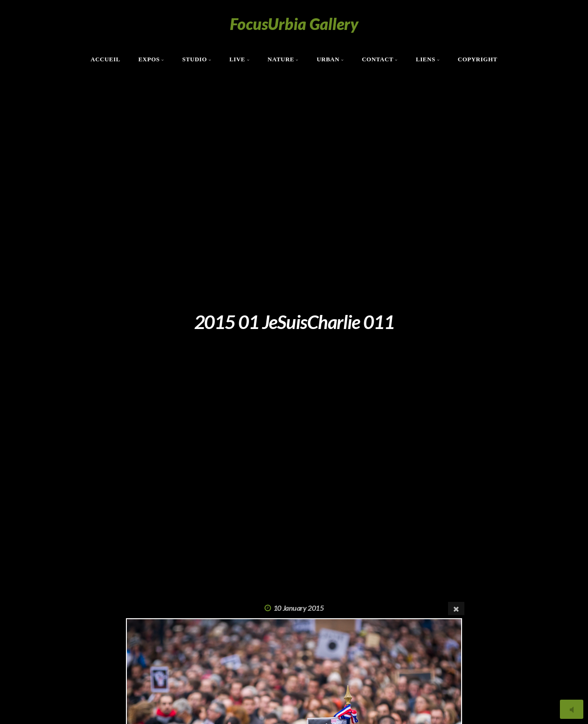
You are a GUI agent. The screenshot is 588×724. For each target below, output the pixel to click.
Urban (328, 59)
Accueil (106, 59)
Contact (378, 59)
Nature (281, 59)
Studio (195, 59)
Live (237, 59)
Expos (149, 59)
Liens (426, 59)
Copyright (478, 59)
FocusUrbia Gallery (294, 24)
